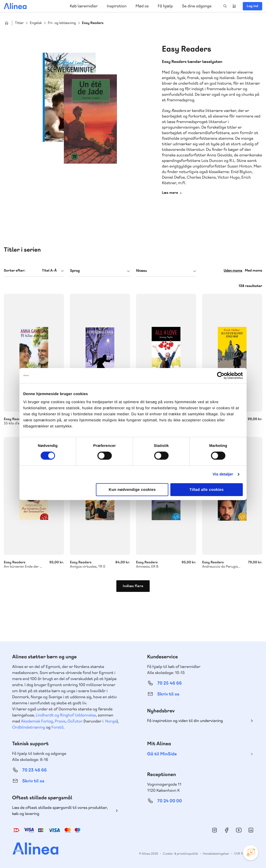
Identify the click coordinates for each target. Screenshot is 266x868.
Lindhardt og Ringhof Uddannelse (66, 715)
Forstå (58, 727)
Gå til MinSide (162, 754)
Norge (111, 721)
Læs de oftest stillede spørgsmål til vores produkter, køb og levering (60, 811)
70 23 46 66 (34, 770)
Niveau (141, 271)
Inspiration (117, 6)
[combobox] (34, 271)
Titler (19, 23)
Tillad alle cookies (207, 489)
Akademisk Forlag (37, 721)
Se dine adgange (197, 6)
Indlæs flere (133, 586)
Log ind (252, 6)
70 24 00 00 (170, 801)
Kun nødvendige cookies (132, 489)
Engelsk (36, 23)
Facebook (227, 830)
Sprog (75, 271)
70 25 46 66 (169, 683)
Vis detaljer (223, 474)
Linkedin (251, 830)
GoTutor (75, 721)
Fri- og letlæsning (62, 23)
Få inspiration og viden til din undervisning (185, 721)
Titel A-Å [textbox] (49, 271)
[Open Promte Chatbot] (251, 853)
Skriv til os (168, 694)
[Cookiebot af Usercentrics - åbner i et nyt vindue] (221, 376)
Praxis (60, 721)
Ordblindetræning (29, 727)
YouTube (239, 830)
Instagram (215, 830)
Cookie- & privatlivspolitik (180, 854)
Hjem (7, 23)
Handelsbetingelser (216, 854)
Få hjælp (165, 6)
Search (225, 6)
